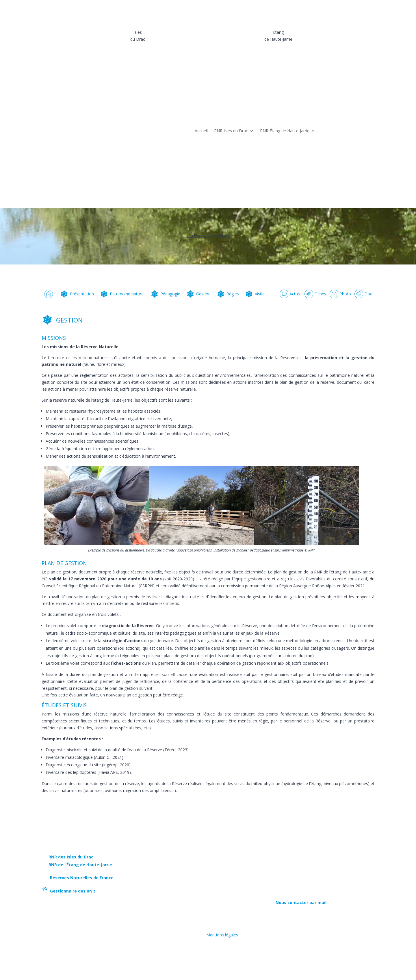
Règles (228, 294)
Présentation (77, 294)
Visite (255, 294)
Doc (363, 294)
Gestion (198, 294)
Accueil (201, 131)
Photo (340, 294)
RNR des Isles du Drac (71, 857)
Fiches (315, 294)
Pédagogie (165, 294)
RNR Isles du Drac (231, 131)
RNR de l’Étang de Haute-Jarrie (80, 865)
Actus (290, 294)
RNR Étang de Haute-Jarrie (285, 131)
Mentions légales (222, 935)
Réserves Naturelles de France (81, 878)
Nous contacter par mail (301, 902)
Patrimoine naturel (122, 294)
